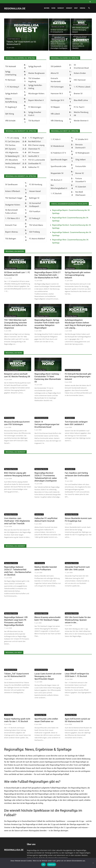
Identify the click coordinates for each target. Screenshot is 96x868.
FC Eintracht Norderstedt (73, 370)
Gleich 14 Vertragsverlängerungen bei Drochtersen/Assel (47, 424)
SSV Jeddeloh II (70, 418)
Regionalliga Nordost (80, 25)
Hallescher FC (39, 514)
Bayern (47, 8)
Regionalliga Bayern (58, 27)
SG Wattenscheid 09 (14, 39)
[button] (89, 8)
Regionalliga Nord (40, 370)
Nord (53, 8)
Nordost (61, 8)
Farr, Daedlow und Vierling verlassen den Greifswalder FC (77, 476)
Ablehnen (51, 865)
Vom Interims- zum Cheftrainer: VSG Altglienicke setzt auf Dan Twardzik (17, 521)
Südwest (69, 8)
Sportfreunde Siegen (41, 670)
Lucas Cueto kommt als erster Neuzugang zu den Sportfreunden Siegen (48, 676)
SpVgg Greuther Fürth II (42, 316)
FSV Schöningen (9, 418)
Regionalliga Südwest (80, 37)
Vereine (82, 8)
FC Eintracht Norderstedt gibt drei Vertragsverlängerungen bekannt (78, 377)
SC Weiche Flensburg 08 (12, 370)
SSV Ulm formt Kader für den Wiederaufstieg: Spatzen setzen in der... (78, 620)
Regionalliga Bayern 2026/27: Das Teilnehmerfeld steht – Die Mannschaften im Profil (48, 275)
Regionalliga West (40, 715)
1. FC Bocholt (69, 670)
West (76, 8)
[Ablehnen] (93, 863)
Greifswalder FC (70, 469)
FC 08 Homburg (40, 563)
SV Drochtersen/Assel (41, 418)
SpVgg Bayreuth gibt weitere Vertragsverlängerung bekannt (78, 275)
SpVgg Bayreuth (70, 268)
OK (43, 865)
